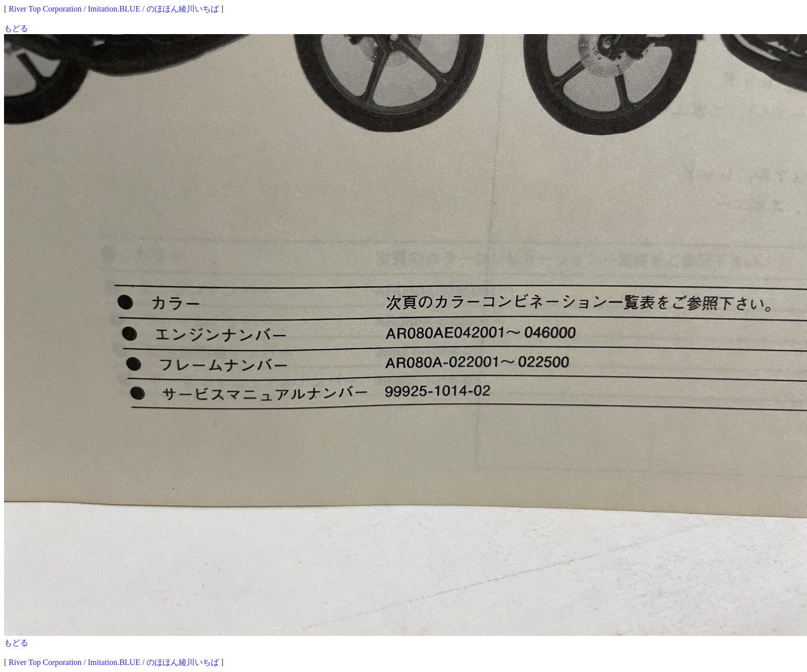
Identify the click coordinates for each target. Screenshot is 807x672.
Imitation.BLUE (114, 9)
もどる (16, 28)
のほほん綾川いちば (183, 9)
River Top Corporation (45, 9)
